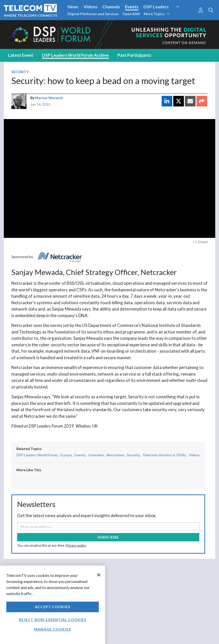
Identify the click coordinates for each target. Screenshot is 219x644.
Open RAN (131, 14)
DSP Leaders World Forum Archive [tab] (75, 55)
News (73, 7)
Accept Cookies (53, 607)
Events (132, 7)
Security (20, 72)
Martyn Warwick (49, 98)
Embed (200, 242)
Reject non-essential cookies (53, 620)
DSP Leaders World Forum (37, 455)
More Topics (157, 14)
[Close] (99, 575)
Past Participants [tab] (134, 55)
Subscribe (108, 537)
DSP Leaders (156, 7)
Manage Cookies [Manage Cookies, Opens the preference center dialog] (53, 629)
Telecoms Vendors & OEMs (164, 455)
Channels (111, 7)
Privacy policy (76, 545)
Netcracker (115, 455)
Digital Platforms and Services (93, 14)
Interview (96, 455)
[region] (53, 605)
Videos (90, 7)
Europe (66, 455)
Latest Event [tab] (21, 55)
